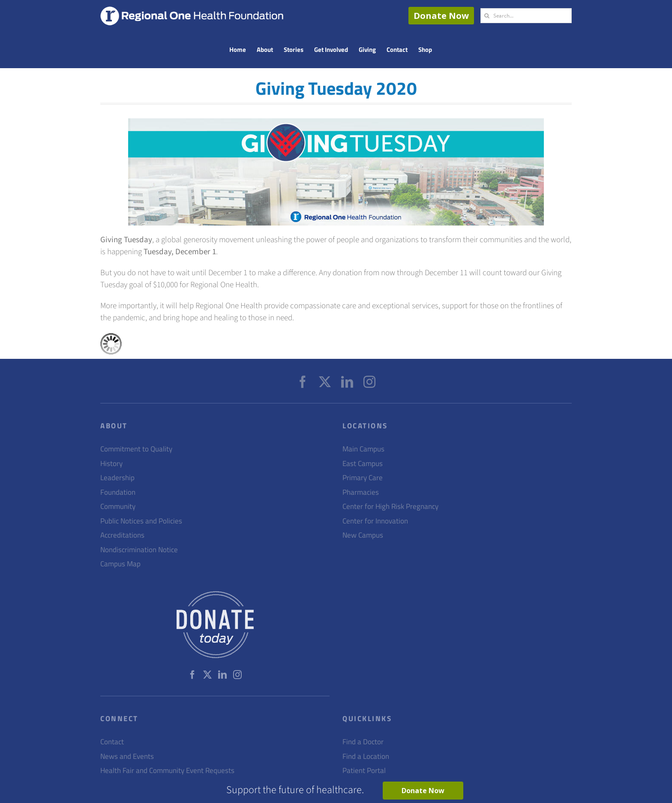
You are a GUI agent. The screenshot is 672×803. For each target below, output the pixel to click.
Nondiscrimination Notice (139, 550)
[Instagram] (369, 382)
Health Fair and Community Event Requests (167, 771)
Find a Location (366, 756)
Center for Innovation (375, 521)
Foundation (118, 492)
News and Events (127, 756)
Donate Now (441, 16)
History (111, 464)
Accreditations (122, 535)
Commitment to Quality (136, 449)
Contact (112, 742)
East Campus (363, 464)
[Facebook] (303, 382)
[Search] (487, 16)
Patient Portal (364, 771)
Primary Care (363, 478)
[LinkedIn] (347, 382)
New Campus (363, 535)
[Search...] (526, 16)
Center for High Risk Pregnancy (390, 507)
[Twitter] (325, 382)
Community (118, 507)
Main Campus (363, 449)
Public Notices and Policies (141, 521)
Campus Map (120, 564)
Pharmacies (361, 492)
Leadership (117, 478)
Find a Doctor (363, 742)
